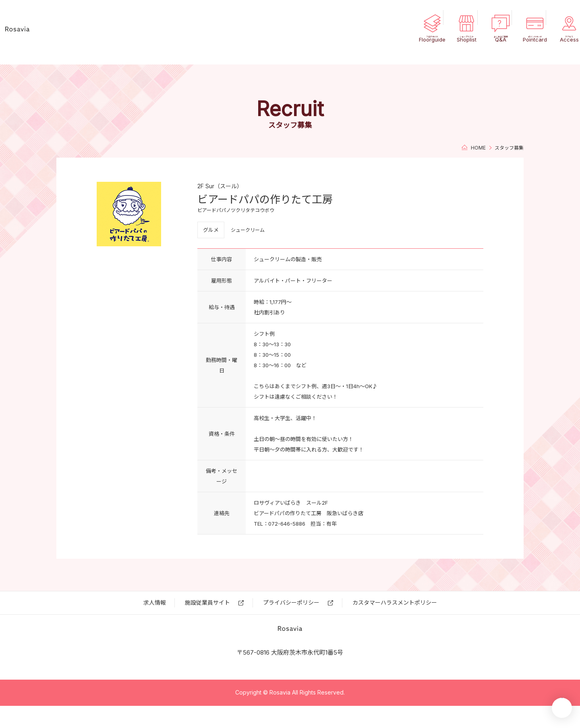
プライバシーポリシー (291, 602)
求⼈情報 (155, 602)
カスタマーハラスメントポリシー (395, 602)
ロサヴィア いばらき (52, 32)
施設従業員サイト (207, 602)
